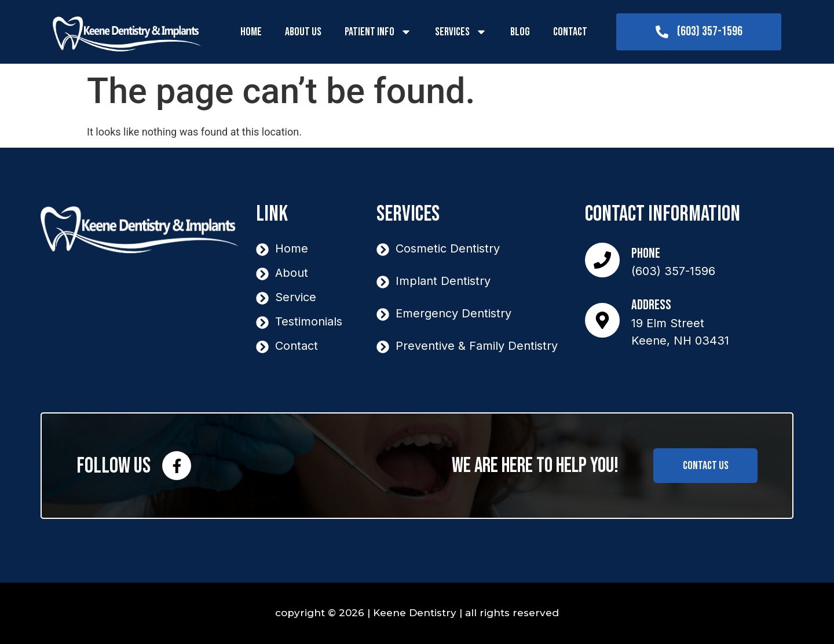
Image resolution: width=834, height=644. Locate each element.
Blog (520, 32)
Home (251, 32)
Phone (646, 253)
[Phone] (602, 260)
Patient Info (378, 32)
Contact (570, 32)
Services (461, 32)
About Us (303, 32)
